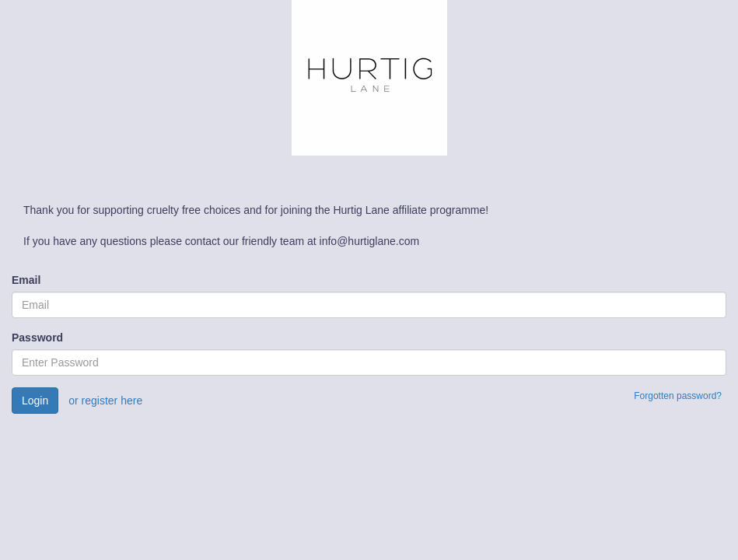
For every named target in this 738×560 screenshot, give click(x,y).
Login (35, 401)
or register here (105, 401)
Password (37, 338)
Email (26, 280)
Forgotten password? (678, 396)
